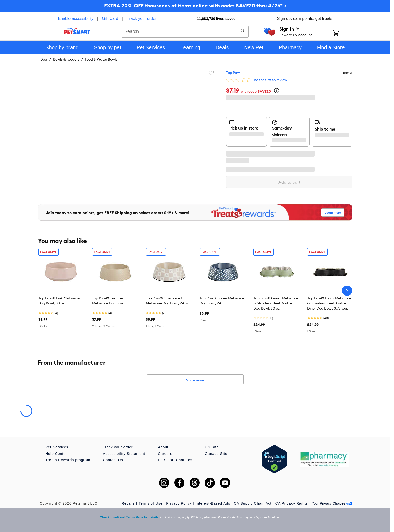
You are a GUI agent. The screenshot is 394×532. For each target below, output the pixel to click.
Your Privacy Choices (332, 503)
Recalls (128, 503)
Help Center (56, 454)
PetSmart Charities (175, 460)
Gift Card (110, 18)
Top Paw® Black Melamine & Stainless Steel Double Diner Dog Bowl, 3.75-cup (329, 303)
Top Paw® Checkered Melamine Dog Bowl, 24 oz (167, 301)
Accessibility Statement (124, 454)
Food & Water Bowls (101, 59)
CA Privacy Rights (292, 503)
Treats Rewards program (68, 460)
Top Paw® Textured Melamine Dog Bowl (108, 301)
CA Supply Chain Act (253, 503)
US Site (212, 447)
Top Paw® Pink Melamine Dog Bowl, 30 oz (59, 301)
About (163, 447)
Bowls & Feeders (66, 59)
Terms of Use (150, 503)
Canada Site (216, 454)
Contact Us (113, 460)
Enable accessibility (76, 18)
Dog (44, 59)
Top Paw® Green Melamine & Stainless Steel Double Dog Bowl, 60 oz (276, 303)
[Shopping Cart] (343, 34)
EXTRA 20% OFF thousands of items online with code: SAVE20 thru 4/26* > (195, 5)
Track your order (142, 18)
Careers (165, 454)
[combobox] (185, 31)
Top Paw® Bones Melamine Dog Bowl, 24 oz (222, 301)
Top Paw (233, 73)
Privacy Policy (179, 503)
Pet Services (57, 447)
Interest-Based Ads (213, 503)
